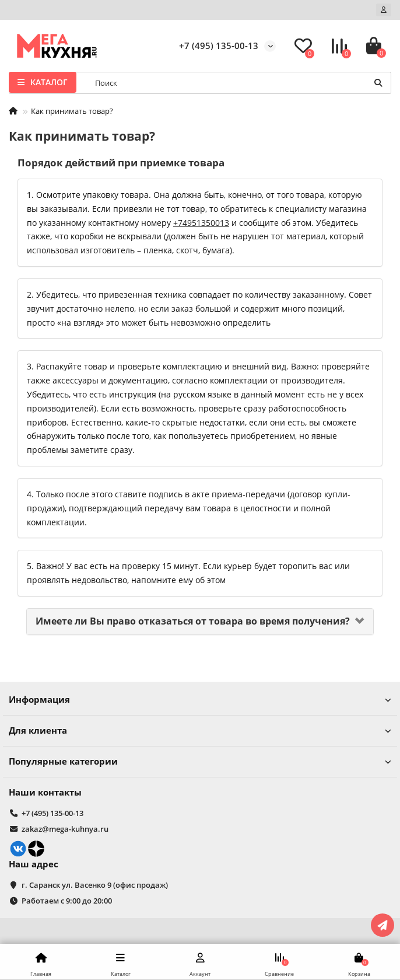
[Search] (239, 83)
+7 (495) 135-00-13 (219, 46)
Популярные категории (200, 761)
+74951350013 (201, 223)
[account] (384, 10)
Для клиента (200, 730)
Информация (200, 700)
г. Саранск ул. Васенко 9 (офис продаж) (95, 885)
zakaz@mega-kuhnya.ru (65, 829)
